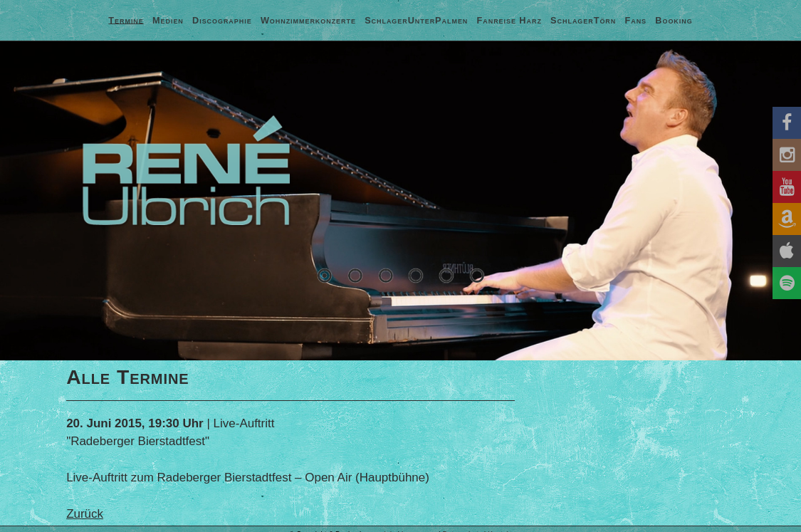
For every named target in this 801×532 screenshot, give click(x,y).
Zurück (85, 514)
